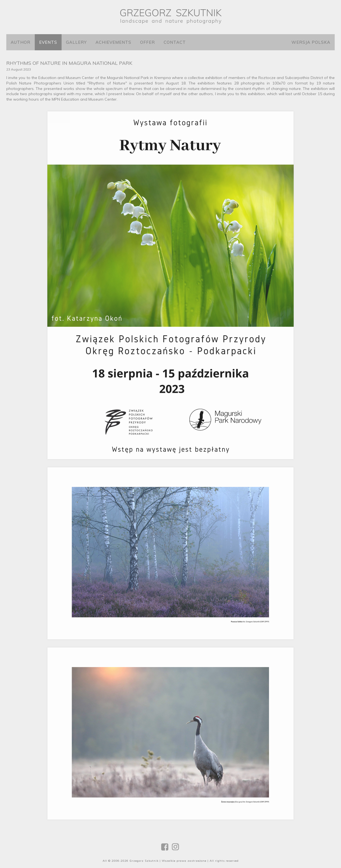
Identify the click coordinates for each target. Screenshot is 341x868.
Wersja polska (311, 42)
